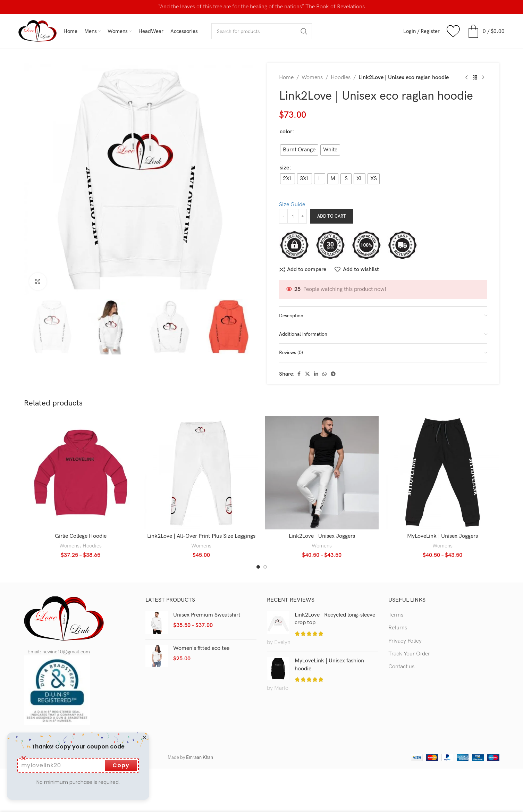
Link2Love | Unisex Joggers (322, 536)
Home (286, 78)
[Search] (262, 31)
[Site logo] (37, 31)
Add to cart (332, 216)
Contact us (401, 667)
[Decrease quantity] (283, 216)
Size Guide (292, 205)
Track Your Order (409, 654)
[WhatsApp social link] (324, 374)
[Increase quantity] (302, 216)
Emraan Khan (200, 757)
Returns (398, 628)
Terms (396, 615)
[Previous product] (466, 78)
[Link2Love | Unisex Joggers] (322, 473)
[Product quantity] (293, 216)
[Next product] (483, 78)
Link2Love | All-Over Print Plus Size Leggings (201, 536)
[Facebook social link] (299, 374)
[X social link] (307, 374)
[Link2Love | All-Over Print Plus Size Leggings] (201, 473)
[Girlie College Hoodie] (81, 473)
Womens (312, 78)
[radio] (299, 150)
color (286, 132)
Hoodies (341, 78)
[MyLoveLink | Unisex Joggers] (442, 473)
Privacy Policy (405, 641)
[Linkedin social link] (316, 374)
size (284, 168)
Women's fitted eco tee (201, 648)
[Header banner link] (261, 7)
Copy (121, 765)
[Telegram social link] (333, 374)
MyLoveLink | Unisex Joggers (442, 536)
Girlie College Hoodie (81, 536)
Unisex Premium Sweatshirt (207, 615)
